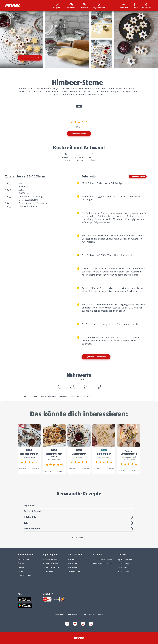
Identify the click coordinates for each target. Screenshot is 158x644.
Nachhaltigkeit (23, 559)
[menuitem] (57, 6)
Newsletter (124, 568)
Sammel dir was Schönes (103, 559)
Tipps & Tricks (48, 571)
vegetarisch (79, 506)
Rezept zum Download (96, 357)
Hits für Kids (79, 517)
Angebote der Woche (51, 559)
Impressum (60, 614)
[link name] (24, 599)
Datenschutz (73, 614)
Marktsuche (72, 563)
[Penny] (79, 638)
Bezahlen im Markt (75, 571)
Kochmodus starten (31, 58)
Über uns (21, 563)
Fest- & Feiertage (79, 529)
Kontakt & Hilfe (125, 560)
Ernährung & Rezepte (51, 567)
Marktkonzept (73, 567)
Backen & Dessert (79, 511)
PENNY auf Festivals (25, 575)
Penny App (124, 564)
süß (79, 523)
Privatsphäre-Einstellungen (92, 614)
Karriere (21, 567)
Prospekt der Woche (51, 563)
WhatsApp (123, 571)
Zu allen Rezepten (79, 538)
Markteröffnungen (75, 559)
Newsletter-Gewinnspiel (103, 563)
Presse (20, 571)
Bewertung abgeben (79, 134)
